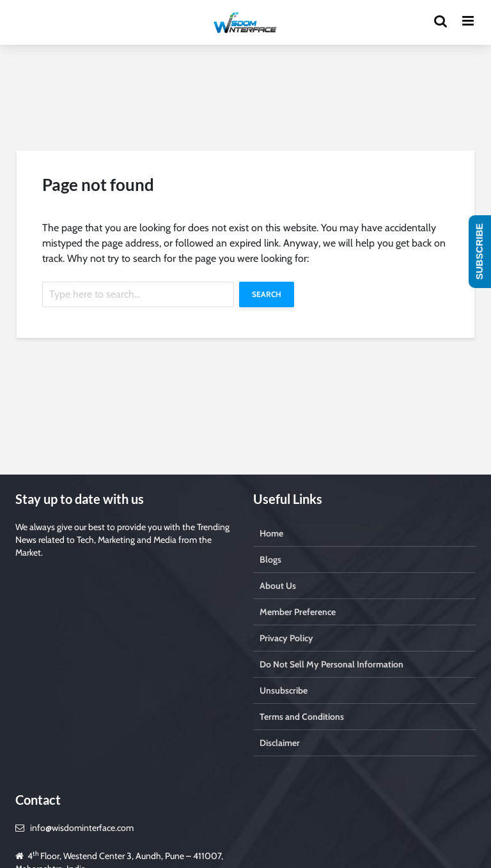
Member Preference (298, 612)
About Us (278, 586)
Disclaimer (280, 743)
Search (267, 294)
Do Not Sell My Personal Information (331, 664)
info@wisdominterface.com (82, 828)
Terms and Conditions (302, 717)
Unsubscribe (284, 690)
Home (271, 533)
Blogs (270, 560)
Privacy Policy (286, 638)
